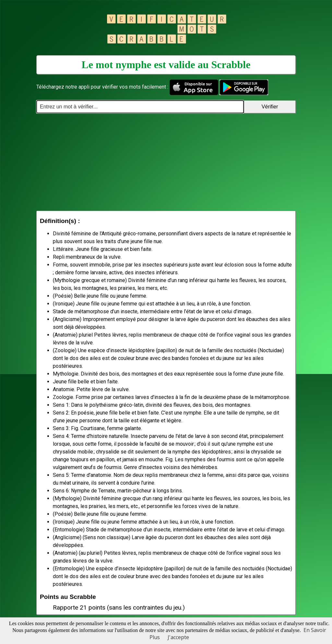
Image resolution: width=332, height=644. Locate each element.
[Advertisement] (166, 162)
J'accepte (178, 637)
